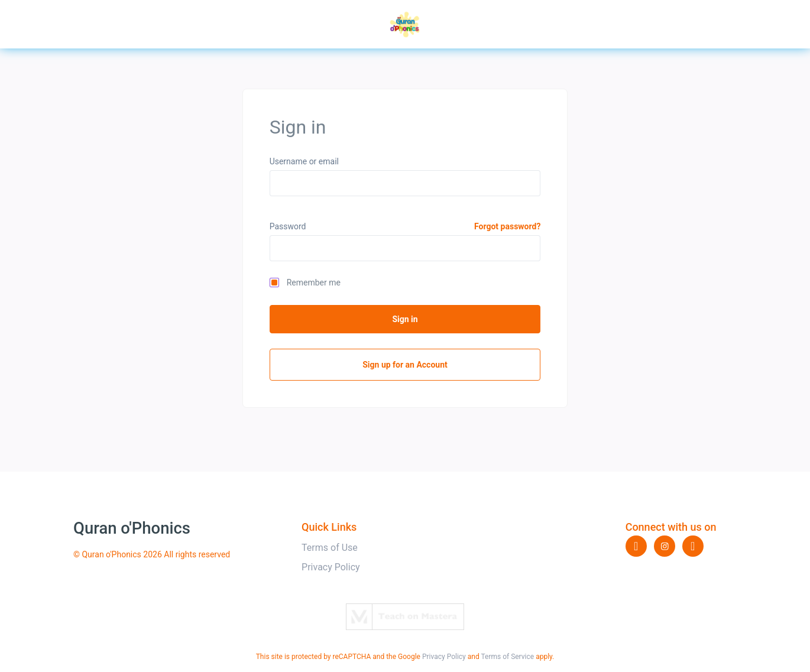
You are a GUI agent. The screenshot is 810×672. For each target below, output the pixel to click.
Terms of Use (330, 548)
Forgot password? (507, 226)
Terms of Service (507, 657)
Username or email (304, 161)
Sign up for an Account (405, 365)
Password (288, 226)
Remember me (314, 283)
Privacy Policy (331, 567)
